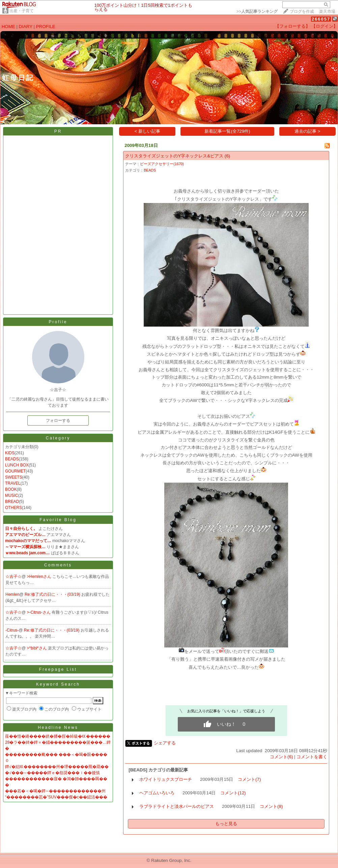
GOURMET (15, 471)
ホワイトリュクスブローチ (166, 779)
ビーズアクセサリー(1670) (162, 164)
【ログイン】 (325, 26)
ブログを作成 (302, 11)
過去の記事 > (307, 131)
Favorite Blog (58, 520)
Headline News (58, 727)
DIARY (26, 27)
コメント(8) (271, 806)
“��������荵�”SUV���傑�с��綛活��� (56, 797)
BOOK (11, 489)
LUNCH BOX (17, 465)
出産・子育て (22, 11)
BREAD (12, 502)
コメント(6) (281, 757)
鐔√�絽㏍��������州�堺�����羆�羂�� (57, 767)
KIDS (10, 453)
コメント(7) (249, 779)
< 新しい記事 (148, 131)
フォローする (58, 420)
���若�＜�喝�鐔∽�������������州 (55, 791)
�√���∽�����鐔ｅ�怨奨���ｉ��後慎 (52, 773)
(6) (227, 156)
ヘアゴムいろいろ (157, 793)
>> (257, 11)
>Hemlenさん (40, 577)
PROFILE (46, 27)
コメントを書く (312, 757)
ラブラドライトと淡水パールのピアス (177, 806)
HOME (8, 27)
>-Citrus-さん (39, 612)
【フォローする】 (292, 26)
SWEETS (14, 477)
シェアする (165, 743)
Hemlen (12, 594)
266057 (321, 19)
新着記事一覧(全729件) (227, 131)
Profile (58, 322)
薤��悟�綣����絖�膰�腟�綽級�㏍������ (58, 736)
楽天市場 (327, 11)
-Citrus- (12, 630)
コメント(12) (233, 793)
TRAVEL (13, 483)
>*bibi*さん (37, 648)
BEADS (12, 459)
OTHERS (13, 508)
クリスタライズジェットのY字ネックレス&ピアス (174, 156)
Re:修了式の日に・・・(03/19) (53, 594)
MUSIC (12, 495)
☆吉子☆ (13, 577)
